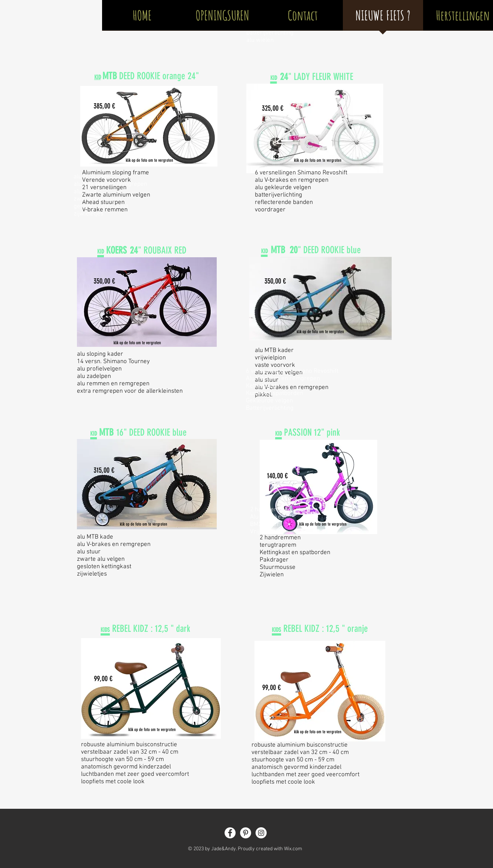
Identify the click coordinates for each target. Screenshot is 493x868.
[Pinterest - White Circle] (246, 833)
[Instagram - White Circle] (261, 833)
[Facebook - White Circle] (230, 833)
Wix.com (293, 849)
